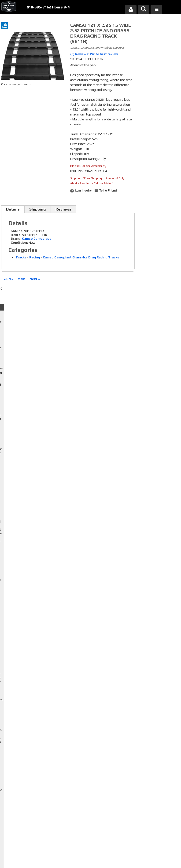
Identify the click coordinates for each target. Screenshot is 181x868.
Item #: (17, 235)
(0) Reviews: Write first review (94, 54)
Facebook (72, 788)
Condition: (19, 242)
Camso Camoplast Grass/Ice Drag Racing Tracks (81, 257)
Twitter (72, 793)
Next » (35, 279)
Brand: (16, 238)
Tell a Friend (108, 191)
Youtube (72, 797)
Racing (35, 257)
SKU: (74, 59)
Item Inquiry (83, 191)
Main (21, 279)
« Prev (9, 279)
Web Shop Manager (135, 852)
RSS (69, 802)
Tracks (21, 257)
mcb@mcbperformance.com (155, 829)
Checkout (146, 27)
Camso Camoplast (36, 238)
